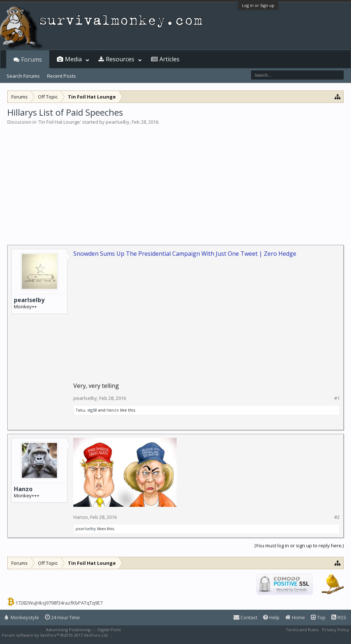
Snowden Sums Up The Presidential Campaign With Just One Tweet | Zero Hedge (185, 254)
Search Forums (23, 76)
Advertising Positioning (68, 630)
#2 (337, 517)
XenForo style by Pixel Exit (139, 635)
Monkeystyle (22, 617)
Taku (80, 410)
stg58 (92, 410)
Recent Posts (61, 76)
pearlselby (118, 122)
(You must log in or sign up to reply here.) (299, 545)
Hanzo (113, 410)
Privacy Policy (336, 630)
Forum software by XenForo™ (55, 635)
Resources (120, 59)
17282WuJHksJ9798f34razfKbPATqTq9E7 (59, 603)
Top (318, 617)
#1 (337, 398)
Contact (245, 617)
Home (295, 617)
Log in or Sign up (258, 5)
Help (271, 617)
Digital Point (109, 630)
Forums (32, 59)
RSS (339, 617)
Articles (169, 59)
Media (73, 59)
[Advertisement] (175, 180)
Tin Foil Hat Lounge (59, 122)
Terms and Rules (302, 630)
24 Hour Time (62, 617)
